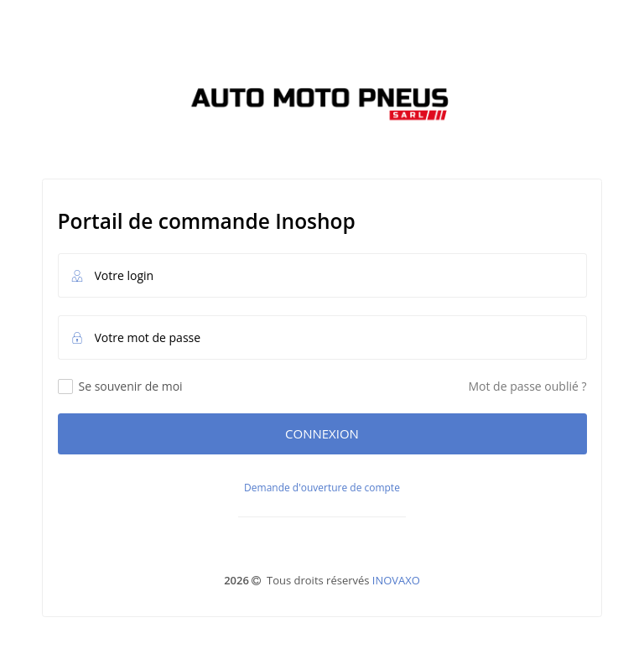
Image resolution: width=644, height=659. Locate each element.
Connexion (322, 433)
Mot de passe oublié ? (527, 386)
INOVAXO (396, 580)
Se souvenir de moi (120, 386)
